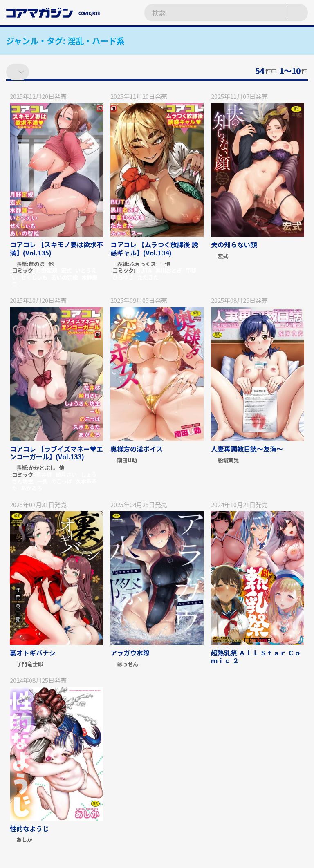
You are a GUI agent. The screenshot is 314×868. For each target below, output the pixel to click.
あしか (24, 840)
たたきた (148, 277)
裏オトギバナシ (33, 653)
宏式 (66, 270)
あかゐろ (31, 488)
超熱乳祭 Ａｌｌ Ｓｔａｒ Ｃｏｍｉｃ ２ (256, 657)
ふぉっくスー (145, 264)
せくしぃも (34, 277)
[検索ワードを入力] (208, 13)
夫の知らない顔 (234, 244)
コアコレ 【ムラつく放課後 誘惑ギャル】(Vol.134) (154, 248)
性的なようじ (29, 828)
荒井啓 (44, 475)
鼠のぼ (37, 264)
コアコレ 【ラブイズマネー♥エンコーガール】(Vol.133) (56, 453)
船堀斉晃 (228, 460)
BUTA (144, 270)
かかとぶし (42, 468)
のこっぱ (62, 481)
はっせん (128, 664)
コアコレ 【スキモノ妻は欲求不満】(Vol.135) (56, 248)
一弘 (42, 481)
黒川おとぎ (169, 270)
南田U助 (127, 460)
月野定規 (47, 270)
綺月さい (66, 475)
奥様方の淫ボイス (137, 449)
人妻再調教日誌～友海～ (247, 449)
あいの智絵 (64, 277)
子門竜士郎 (30, 664)
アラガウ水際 (130, 653)
